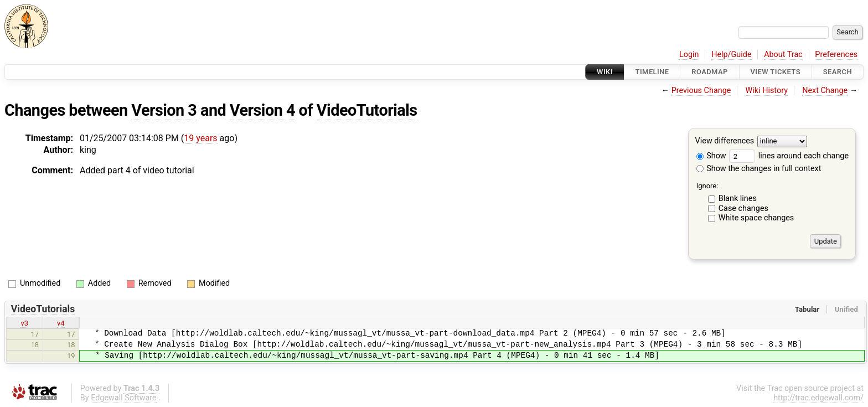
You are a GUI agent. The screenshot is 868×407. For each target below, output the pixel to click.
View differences (725, 141)
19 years (200, 138)
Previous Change (701, 91)
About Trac (783, 55)
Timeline (652, 72)
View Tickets (776, 72)
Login (689, 55)
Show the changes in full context (759, 169)
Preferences (836, 55)
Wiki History (767, 91)
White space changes (756, 218)
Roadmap (710, 72)
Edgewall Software (124, 398)
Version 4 (262, 110)
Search (838, 72)
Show (711, 156)
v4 (61, 323)
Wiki (605, 72)
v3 (24, 323)
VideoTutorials (367, 110)
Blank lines (738, 199)
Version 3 (164, 110)
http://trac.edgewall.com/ (818, 398)
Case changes (743, 208)
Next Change (825, 91)
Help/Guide (731, 55)
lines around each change (789, 156)
